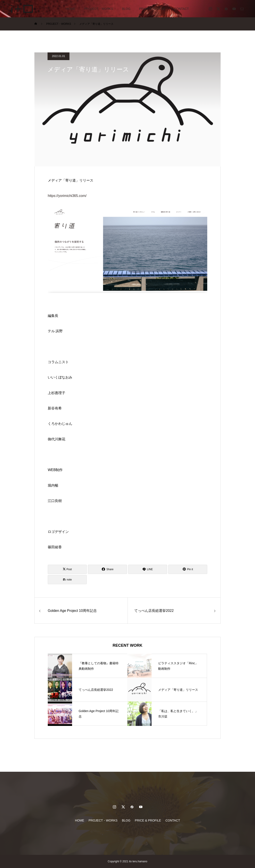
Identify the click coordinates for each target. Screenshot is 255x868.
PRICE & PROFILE (152, 9)
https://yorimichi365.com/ (67, 196)
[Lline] (148, 569)
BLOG (126, 9)
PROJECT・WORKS (99, 9)
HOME (71, 9)
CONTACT (182, 9)
